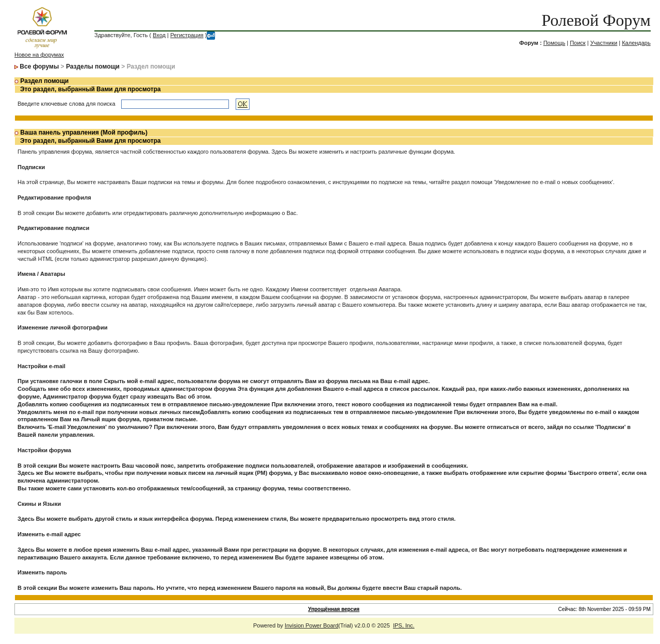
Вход (159, 35)
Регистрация (187, 35)
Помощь (555, 43)
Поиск (577, 43)
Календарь (636, 43)
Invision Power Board (311, 625)
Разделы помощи (93, 67)
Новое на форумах (39, 55)
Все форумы (39, 67)
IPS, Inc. (404, 625)
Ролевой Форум (596, 20)
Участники (604, 43)
